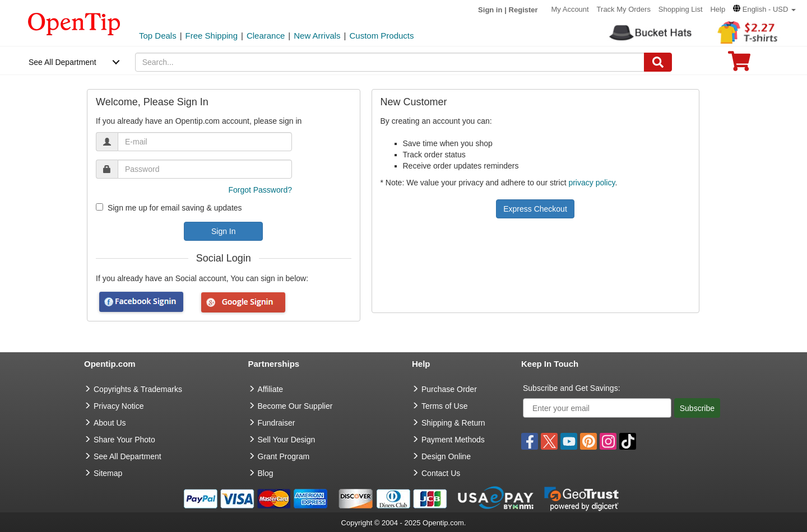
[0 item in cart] (739, 65)
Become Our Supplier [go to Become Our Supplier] (295, 406)
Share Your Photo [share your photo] (124, 440)
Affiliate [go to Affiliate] (271, 389)
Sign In (224, 231)
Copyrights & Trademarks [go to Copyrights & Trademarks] (138, 389)
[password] (205, 169)
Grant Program (284, 456)
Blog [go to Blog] (266, 473)
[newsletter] (99, 207)
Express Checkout (535, 209)
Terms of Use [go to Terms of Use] (444, 406)
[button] (764, 9)
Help (718, 9)
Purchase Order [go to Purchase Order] (449, 389)
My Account (570, 9)
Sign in (490, 10)
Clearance (266, 36)
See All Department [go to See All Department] (127, 456)
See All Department (62, 62)
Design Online (446, 456)
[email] (205, 142)
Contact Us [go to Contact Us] (441, 473)
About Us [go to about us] (110, 423)
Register (523, 10)
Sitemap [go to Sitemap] (108, 473)
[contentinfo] (74, 23)
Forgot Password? (260, 190)
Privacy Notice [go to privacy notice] (119, 406)
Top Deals (158, 36)
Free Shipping (212, 36)
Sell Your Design (287, 440)
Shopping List (681, 9)
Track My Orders (624, 9)
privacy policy (592, 183)
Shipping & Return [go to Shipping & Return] (453, 423)
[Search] (658, 62)
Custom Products (381, 36)
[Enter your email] (597, 408)
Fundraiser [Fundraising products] (277, 423)
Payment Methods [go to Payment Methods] (453, 440)
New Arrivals (317, 36)
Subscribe (697, 408)
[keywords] (390, 62)
